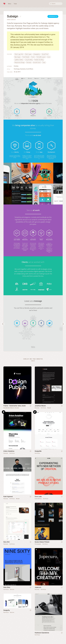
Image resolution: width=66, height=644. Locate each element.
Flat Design (17, 69)
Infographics (37, 54)
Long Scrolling (29, 60)
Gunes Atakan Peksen (42, 542)
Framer (4, 412)
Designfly (7, 610)
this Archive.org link (18, 45)
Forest (33, 57)
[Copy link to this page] (20, 16)
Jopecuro (38, 587)
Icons (49, 57)
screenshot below (17, 40)
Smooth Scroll (37, 62)
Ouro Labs (38, 497)
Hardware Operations (42, 633)
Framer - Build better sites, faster (15, 406)
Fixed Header (26, 57)
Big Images (18, 57)
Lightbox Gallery (19, 60)
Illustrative (23, 69)
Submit (33, 361)
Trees (44, 62)
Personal (37, 408)
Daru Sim (6, 542)
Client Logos (28, 54)
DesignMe (38, 451)
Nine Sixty (7, 587)
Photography (38, 544)
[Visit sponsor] (31, 406)
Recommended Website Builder (11, 408)
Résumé (49, 408)
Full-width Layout (41, 57)
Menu (10, 4)
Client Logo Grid (19, 54)
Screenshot (53, 16)
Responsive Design (20, 62)
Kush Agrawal (8, 497)
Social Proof (45, 54)
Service (12, 589)
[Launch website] (62, 406)
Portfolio (16, 66)
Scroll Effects (30, 69)
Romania (29, 62)
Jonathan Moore (40, 406)
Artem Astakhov (9, 451)
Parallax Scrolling (39, 60)
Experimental (38, 499)
